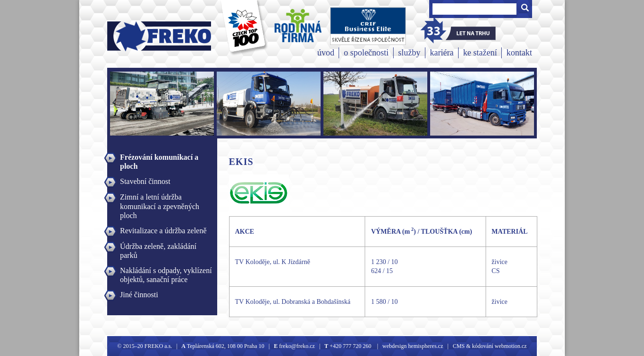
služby (409, 53)
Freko (129, 36)
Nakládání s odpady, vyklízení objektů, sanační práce (166, 272)
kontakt (519, 53)
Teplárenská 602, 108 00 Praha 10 (225, 346)
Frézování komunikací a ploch (159, 158)
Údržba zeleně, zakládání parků (158, 247)
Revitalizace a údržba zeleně (163, 231)
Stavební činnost (145, 181)
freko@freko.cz (296, 346)
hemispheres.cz (425, 346)
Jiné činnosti (139, 295)
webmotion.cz (511, 346)
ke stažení (480, 53)
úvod (326, 53)
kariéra (442, 53)
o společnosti (366, 53)
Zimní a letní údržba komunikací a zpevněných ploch (160, 198)
